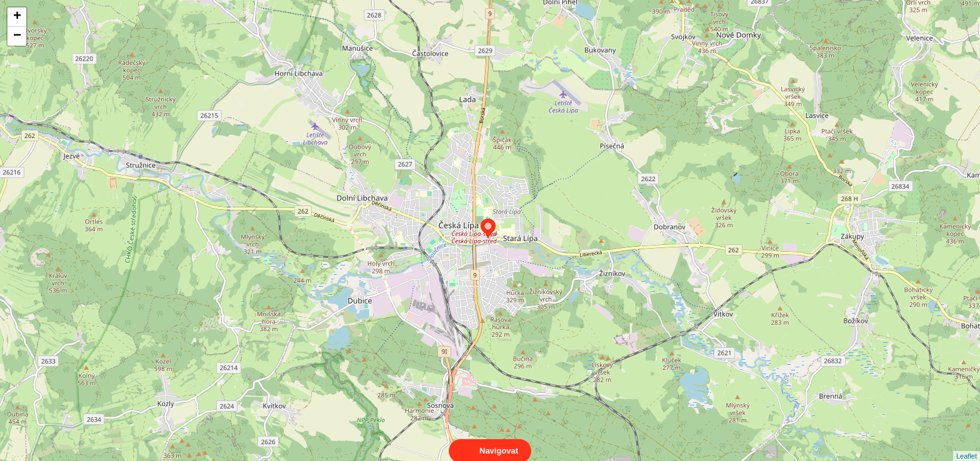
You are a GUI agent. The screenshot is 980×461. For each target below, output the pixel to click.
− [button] (17, 36)
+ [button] (17, 17)
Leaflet (967, 445)
